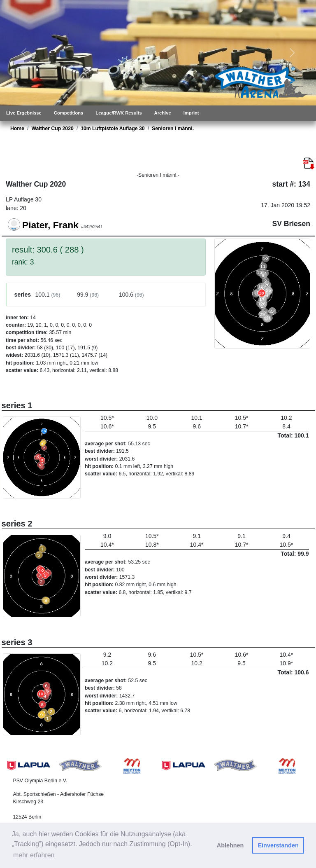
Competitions (69, 113)
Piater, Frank (50, 225)
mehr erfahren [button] (34, 855)
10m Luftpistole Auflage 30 (113, 129)
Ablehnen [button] (230, 845)
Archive (163, 113)
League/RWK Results (118, 113)
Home (17, 129)
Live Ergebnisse (24, 113)
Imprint (191, 113)
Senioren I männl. (173, 129)
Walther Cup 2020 (52, 129)
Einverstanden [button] (278, 845)
